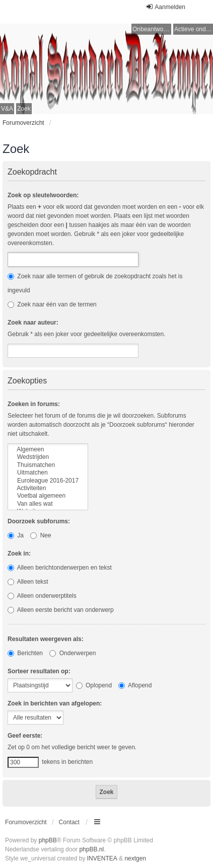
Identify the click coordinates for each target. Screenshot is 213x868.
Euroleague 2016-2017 (48, 481)
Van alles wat (48, 504)
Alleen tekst (28, 582)
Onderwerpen (73, 653)
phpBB (48, 840)
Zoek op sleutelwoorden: (43, 195)
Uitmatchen (48, 473)
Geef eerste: (25, 736)
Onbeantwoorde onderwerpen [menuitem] (152, 29)
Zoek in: (19, 554)
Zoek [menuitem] (24, 109)
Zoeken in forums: (34, 404)
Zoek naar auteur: (33, 323)
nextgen (135, 858)
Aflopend (135, 685)
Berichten (25, 653)
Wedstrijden (48, 457)
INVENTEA (102, 858)
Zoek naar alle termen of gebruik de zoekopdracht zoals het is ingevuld (95, 283)
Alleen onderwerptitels (42, 596)
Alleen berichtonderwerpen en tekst (60, 568)
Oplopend (94, 685)
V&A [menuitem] (7, 109)
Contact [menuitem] (69, 822)
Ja (16, 535)
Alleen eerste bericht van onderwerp (61, 610)
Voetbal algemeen (48, 496)
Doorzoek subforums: (39, 521)
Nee (41, 535)
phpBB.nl (91, 849)
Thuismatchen (48, 465)
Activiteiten (48, 488)
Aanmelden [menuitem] (165, 7)
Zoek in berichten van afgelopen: (55, 703)
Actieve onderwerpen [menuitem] (194, 29)
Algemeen (48, 450)
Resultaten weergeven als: (46, 639)
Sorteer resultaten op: (39, 671)
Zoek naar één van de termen (52, 304)
